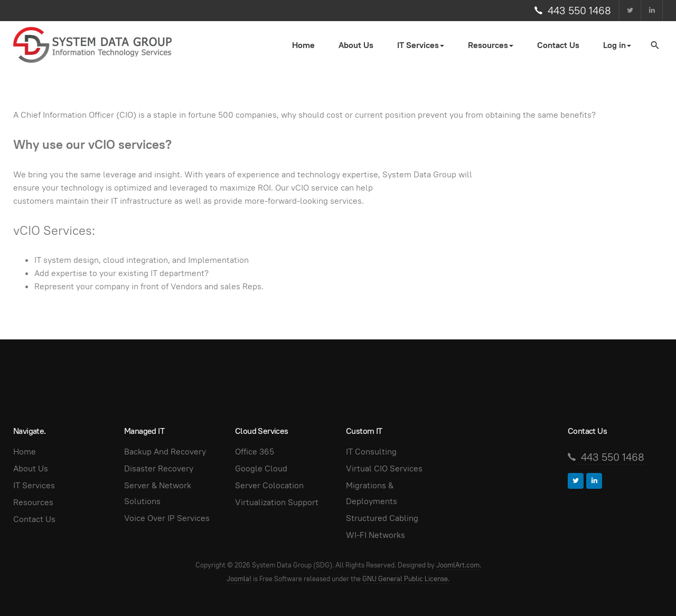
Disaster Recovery (159, 468)
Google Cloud (261, 468)
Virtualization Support (277, 502)
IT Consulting (371, 452)
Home (303, 45)
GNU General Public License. (406, 579)
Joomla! (239, 579)
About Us (356, 45)
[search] (654, 45)
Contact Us (558, 45)
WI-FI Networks (375, 535)
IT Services (34, 485)
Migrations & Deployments (372, 493)
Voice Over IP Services (167, 518)
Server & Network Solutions (158, 493)
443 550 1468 (579, 11)
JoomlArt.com (458, 565)
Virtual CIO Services (384, 468)
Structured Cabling (382, 518)
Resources (33, 502)
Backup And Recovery (165, 452)
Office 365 (255, 452)
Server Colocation (269, 485)
